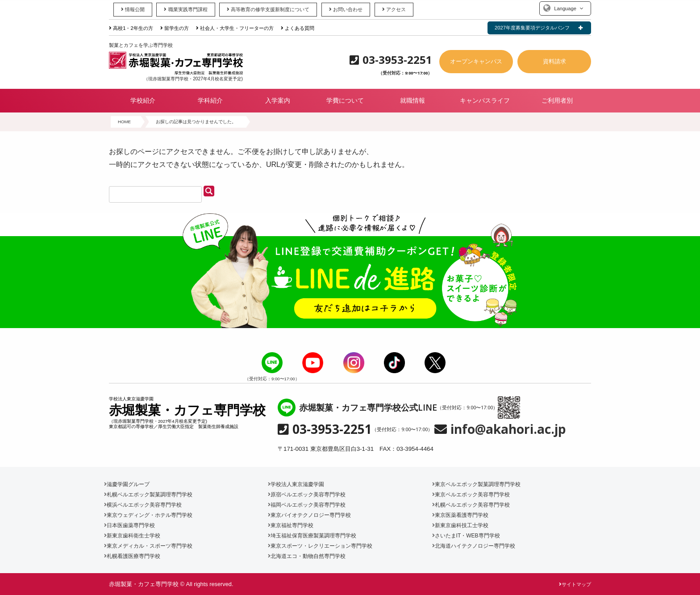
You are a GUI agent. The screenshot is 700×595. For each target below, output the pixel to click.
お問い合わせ (346, 9)
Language (565, 8)
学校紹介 (143, 100)
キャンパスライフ (485, 100)
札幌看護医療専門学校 (132, 556)
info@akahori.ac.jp (508, 429)
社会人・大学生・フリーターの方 (235, 28)
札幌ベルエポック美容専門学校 (471, 505)
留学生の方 (175, 28)
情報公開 (133, 9)
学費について (345, 100)
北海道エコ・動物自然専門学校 (307, 556)
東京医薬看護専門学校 (460, 515)
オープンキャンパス (476, 61)
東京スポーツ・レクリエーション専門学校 (320, 546)
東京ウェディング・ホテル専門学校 (148, 515)
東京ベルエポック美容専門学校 (471, 495)
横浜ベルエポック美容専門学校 (143, 505)
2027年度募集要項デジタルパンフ (532, 28)
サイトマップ (575, 584)
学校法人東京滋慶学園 (296, 484)
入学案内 (278, 100)
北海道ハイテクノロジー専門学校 (474, 546)
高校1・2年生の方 (131, 28)
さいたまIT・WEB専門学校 (466, 536)
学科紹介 (210, 100)
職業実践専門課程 (185, 9)
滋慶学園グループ (127, 484)
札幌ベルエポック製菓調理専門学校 (148, 495)
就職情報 (412, 100)
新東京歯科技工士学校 (460, 525)
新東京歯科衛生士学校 (132, 536)
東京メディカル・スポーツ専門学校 (148, 546)
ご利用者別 (557, 100)
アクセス (394, 9)
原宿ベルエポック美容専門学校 (307, 495)
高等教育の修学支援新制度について (268, 9)
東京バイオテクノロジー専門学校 (309, 515)
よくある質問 (298, 28)
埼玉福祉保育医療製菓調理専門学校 (312, 536)
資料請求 (554, 61)
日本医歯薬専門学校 (129, 525)
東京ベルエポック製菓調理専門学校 (476, 484)
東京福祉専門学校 (291, 525)
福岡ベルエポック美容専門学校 (307, 505)
